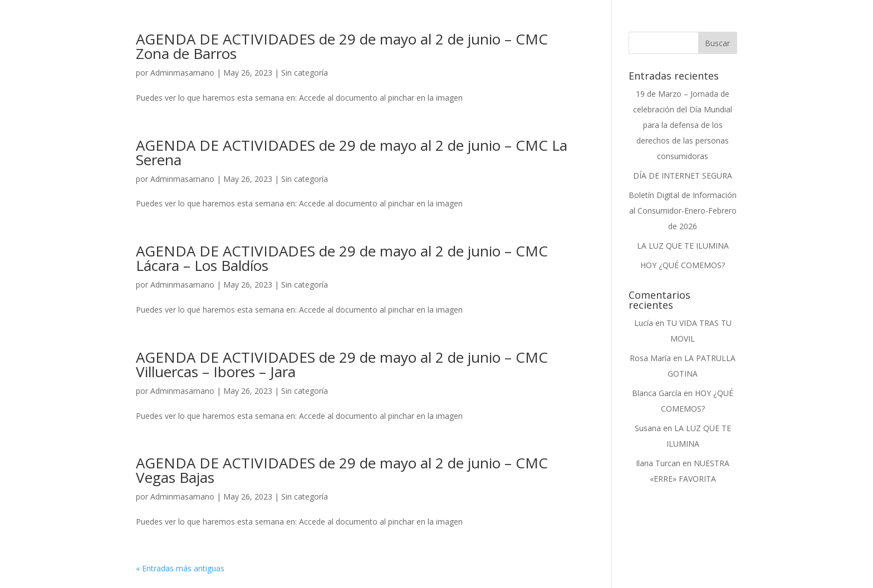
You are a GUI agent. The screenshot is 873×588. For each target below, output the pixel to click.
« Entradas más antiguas (180, 568)
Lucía (644, 323)
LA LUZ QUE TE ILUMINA (683, 246)
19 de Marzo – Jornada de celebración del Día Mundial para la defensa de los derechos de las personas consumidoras (683, 125)
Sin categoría (305, 73)
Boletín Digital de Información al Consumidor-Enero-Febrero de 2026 (683, 211)
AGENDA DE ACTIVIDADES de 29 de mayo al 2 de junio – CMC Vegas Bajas (342, 470)
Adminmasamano (182, 73)
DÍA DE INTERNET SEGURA (683, 176)
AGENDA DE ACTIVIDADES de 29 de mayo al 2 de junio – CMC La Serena (352, 152)
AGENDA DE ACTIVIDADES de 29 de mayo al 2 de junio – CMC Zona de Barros (342, 46)
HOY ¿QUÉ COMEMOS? (683, 265)
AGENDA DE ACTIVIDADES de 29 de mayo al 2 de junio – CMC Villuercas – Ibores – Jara (342, 364)
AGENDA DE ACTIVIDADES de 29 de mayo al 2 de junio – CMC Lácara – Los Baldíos (342, 258)
